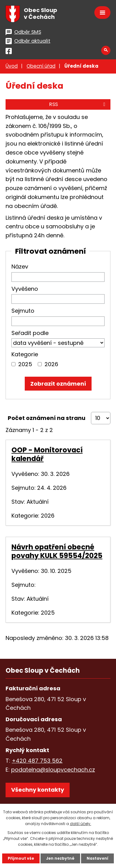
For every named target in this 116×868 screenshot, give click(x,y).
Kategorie (25, 354)
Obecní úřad (41, 66)
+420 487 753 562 (37, 761)
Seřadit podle (30, 333)
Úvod (12, 66)
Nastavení (97, 858)
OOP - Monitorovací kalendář (47, 454)
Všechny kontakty (38, 790)
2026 (51, 364)
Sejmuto (23, 311)
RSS (78, 104)
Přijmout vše (21, 858)
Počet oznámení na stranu (47, 418)
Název (20, 267)
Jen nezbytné (60, 858)
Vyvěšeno (25, 289)
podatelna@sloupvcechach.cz (53, 770)
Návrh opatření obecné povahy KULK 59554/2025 (57, 551)
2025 (25, 364)
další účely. (81, 824)
